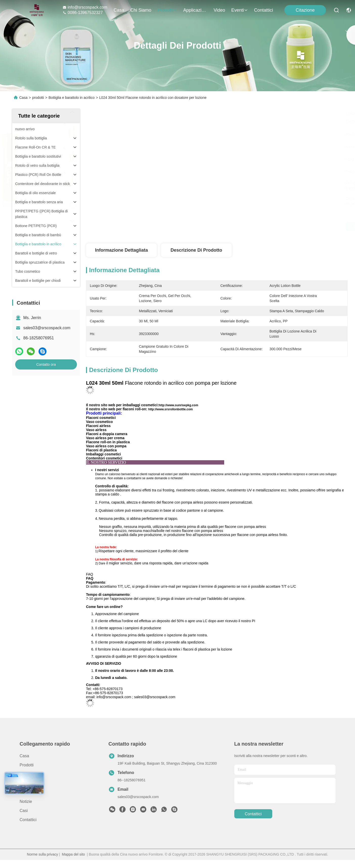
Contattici (264, 10)
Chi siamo (141, 10)
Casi (24, 811)
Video (219, 10)
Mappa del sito (74, 854)
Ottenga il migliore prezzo (272, 227)
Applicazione (195, 10)
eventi (240, 10)
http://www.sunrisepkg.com (178, 405)
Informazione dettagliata (121, 250)
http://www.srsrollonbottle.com (171, 409)
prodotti (167, 10)
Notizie (26, 801)
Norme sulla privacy (42, 854)
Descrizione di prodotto (196, 250)
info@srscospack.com (85, 7)
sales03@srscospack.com (47, 328)
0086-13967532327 (83, 13)
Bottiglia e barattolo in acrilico (72, 98)
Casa (119, 10)
